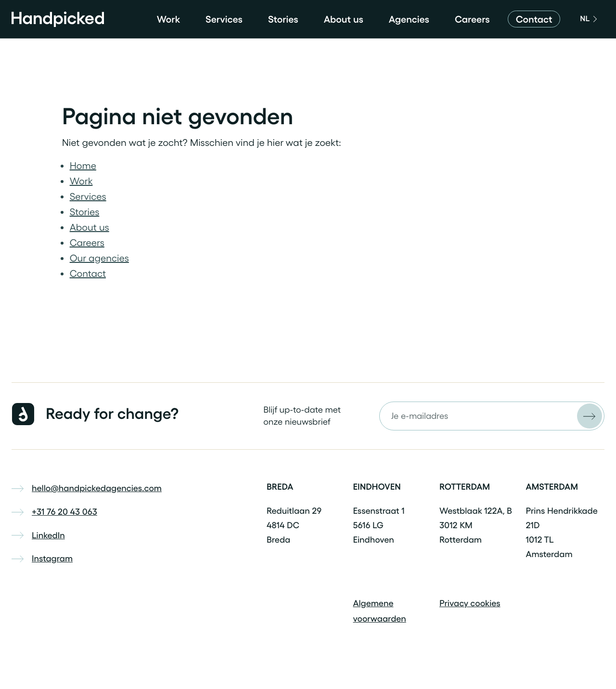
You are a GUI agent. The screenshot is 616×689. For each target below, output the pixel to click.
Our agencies (99, 258)
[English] (587, 19)
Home (83, 166)
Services (224, 19)
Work (168, 19)
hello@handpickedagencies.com (87, 488)
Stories (283, 19)
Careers (472, 19)
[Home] (58, 19)
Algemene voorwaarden (380, 611)
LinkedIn (38, 535)
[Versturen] (590, 416)
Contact (88, 273)
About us (344, 19)
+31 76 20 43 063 (54, 512)
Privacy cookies (470, 603)
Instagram (42, 559)
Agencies (409, 19)
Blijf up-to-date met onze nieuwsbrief (302, 416)
